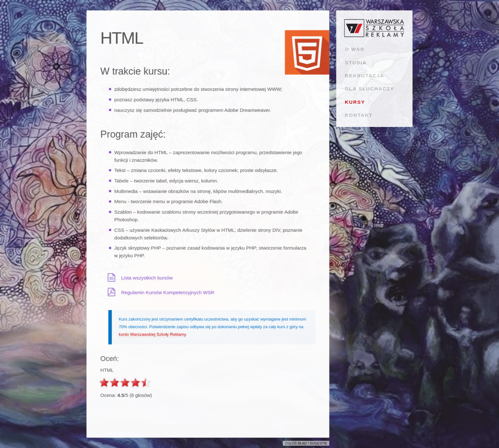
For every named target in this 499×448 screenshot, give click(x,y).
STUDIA (356, 62)
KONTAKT (359, 115)
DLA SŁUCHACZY (370, 89)
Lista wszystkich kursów (147, 278)
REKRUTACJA (365, 76)
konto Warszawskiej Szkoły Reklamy (152, 334)
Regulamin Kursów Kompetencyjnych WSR (168, 292)
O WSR (355, 49)
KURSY (355, 102)
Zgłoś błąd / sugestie (306, 444)
